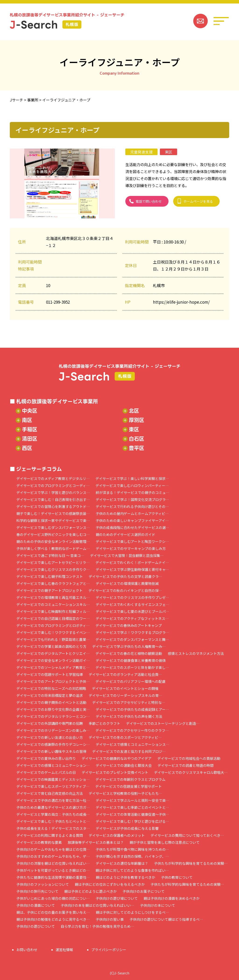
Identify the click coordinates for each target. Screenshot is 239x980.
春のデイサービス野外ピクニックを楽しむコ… (53, 534)
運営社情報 (64, 950)
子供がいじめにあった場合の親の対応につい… (53, 898)
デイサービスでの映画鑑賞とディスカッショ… (53, 779)
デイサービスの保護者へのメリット (117, 835)
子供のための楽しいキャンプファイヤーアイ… (132, 520)
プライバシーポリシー (109, 950)
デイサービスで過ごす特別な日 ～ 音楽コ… (50, 555)
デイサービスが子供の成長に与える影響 (127, 828)
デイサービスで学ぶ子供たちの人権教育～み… (129, 646)
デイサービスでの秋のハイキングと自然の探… (125, 590)
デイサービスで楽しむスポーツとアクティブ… (53, 786)
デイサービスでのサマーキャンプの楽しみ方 (131, 548)
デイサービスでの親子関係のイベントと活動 (51, 702)
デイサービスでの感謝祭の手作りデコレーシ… (53, 744)
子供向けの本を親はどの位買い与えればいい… (97, 905)
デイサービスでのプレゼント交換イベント (115, 772)
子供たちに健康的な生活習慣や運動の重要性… (53, 877)
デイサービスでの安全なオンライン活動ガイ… (53, 660)
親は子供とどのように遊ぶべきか (90, 891)
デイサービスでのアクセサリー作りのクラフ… (132, 730)
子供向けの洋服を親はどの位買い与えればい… (53, 863)
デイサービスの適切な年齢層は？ (122, 863)
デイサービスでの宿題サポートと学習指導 (50, 674)
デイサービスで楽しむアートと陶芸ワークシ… (132, 541)
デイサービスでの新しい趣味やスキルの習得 (51, 751)
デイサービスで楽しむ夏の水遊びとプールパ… (132, 611)
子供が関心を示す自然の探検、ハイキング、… (132, 856)
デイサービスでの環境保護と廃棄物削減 (127, 583)
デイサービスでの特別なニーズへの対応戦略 (51, 688)
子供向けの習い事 (110, 919)
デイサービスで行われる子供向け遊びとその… (132, 506)
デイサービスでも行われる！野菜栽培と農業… (53, 639)
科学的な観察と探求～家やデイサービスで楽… (53, 520)
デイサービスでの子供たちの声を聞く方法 (129, 716)
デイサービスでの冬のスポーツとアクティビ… (125, 737)
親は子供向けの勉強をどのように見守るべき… (53, 919)
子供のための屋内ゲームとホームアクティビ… (132, 513)
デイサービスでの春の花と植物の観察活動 (129, 653)
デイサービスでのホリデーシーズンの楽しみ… (53, 730)
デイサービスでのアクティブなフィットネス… (132, 618)
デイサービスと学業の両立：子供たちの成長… (53, 814)
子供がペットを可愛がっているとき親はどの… (53, 870)
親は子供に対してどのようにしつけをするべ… (132, 912)
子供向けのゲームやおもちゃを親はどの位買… (53, 849)
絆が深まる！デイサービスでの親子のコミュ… (132, 492)
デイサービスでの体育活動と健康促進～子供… (132, 814)
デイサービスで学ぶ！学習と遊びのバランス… (53, 492)
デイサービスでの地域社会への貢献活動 (189, 758)
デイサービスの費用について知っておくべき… (187, 835)
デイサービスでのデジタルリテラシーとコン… (53, 716)
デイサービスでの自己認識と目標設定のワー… (53, 618)
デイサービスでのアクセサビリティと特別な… (129, 702)
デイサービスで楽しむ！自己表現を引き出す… (53, 499)
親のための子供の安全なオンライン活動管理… (53, 541)
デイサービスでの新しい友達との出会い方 (50, 737)
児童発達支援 (141, 152)
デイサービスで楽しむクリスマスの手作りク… (53, 569)
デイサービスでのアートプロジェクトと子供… (53, 681)
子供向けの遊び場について (117, 898)
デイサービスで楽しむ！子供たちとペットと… (53, 821)
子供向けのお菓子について (144, 891)
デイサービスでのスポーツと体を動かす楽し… (132, 667)
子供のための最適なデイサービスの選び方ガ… (53, 807)
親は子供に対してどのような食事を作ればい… (132, 870)
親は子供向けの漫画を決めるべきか (172, 898)
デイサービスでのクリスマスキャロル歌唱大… (191, 772)
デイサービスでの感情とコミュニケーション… (53, 765)
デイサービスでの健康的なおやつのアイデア (117, 758)
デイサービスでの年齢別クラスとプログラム (130, 779)
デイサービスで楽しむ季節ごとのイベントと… (132, 807)
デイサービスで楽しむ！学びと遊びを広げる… (132, 821)
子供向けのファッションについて (43, 884)
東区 (169, 152)
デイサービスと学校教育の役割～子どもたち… (125, 793)
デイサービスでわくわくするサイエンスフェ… (132, 604)
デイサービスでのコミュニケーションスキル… (53, 604)
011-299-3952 (58, 302)
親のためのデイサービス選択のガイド (125, 534)
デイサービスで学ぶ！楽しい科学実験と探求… (132, 478)
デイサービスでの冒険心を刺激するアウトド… (53, 506)
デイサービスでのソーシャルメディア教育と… (53, 667)
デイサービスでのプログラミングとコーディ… (53, 485)
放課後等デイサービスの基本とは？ (96, 842)
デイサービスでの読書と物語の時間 (186, 765)
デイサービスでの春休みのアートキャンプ (129, 625)
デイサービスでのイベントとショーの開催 (125, 688)
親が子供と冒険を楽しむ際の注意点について (165, 842)
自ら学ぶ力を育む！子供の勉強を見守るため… (97, 926)
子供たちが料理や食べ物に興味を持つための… (132, 849)
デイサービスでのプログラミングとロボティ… (53, 625)
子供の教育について (177, 877)
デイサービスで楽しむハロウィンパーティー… (132, 485)
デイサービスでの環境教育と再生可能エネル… (53, 597)
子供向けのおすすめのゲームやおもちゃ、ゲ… (53, 856)
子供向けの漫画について (36, 905)
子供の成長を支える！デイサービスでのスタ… (53, 828)
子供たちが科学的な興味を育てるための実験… (191, 863)
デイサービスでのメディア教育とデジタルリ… (53, 478)
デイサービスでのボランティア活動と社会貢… (125, 674)
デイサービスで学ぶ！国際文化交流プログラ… (132, 499)
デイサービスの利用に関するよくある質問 (50, 835)
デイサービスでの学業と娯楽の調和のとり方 (51, 646)
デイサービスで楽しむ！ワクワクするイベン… (53, 632)
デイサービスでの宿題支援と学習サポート (128, 786)
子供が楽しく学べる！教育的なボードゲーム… (53, 548)
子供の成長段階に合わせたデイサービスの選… (132, 527)
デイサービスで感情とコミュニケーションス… (132, 744)
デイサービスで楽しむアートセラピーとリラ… (53, 562)
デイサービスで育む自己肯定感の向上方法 (50, 793)
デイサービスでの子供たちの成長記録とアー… (132, 709)
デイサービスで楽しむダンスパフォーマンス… (53, 527)
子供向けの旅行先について (37, 891)
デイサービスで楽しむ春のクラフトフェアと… (53, 583)
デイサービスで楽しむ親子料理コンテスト (50, 576)
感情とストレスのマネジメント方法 (196, 653)
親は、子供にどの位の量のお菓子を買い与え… (53, 912)
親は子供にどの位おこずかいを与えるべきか (110, 884)
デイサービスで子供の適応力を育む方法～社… (53, 800)
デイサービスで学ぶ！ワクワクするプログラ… (132, 632)
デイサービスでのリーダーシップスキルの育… (125, 695)
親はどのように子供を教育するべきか (125, 877)
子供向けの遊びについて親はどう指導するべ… (166, 919)
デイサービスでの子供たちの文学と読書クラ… (125, 576)
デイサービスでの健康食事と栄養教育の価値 (131, 660)
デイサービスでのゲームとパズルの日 (46, 772)
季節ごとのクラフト (104, 723)
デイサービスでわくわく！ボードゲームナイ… (132, 562)
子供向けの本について (158, 905)
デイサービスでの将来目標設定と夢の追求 (50, 695)
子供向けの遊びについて (36, 926)
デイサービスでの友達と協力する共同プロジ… (129, 751)
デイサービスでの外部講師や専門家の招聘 (50, 723)
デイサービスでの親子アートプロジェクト (49, 590)
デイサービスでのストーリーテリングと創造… (163, 723)
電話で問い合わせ (149, 201)
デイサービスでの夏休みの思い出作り (46, 758)
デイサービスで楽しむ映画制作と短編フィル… (53, 611)
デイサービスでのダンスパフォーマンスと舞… (132, 639)
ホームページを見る (198, 201)
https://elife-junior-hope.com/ (181, 302)
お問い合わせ (27, 950)
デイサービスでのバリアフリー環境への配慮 (130, 681)
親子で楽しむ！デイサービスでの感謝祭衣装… (53, 513)
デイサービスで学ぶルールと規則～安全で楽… (132, 800)
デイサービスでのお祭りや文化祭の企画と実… (53, 709)
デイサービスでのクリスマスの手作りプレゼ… (132, 597)
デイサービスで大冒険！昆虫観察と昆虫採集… (127, 555)
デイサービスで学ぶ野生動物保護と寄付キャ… (132, 569)
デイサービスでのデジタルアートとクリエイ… (53, 653)
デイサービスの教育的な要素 (39, 842)
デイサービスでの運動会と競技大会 (124, 765)
